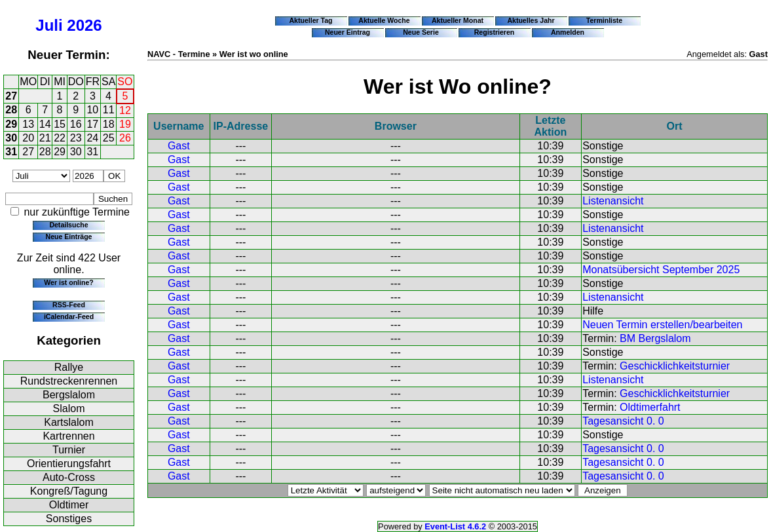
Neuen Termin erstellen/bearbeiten (662, 325)
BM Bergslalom (655, 338)
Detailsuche (68, 225)
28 (11, 110)
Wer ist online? (68, 282)
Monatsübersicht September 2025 (661, 270)
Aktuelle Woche (384, 20)
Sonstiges (69, 519)
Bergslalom (69, 395)
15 (60, 124)
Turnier (69, 450)
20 (28, 138)
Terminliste (604, 20)
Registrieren (495, 32)
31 (11, 152)
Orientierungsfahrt (69, 464)
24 (92, 138)
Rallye (69, 367)
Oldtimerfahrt (650, 407)
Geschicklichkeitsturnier (675, 366)
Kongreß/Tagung (69, 491)
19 (125, 124)
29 (11, 124)
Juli (49, 25)
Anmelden (568, 32)
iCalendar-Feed (69, 316)
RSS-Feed (69, 305)
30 (11, 138)
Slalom (69, 408)
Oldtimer (69, 505)
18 (109, 124)
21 (45, 138)
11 (109, 110)
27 (11, 96)
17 (92, 124)
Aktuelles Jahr (531, 20)
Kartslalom (69, 422)
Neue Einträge (69, 237)
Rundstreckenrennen (69, 381)
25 (109, 138)
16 (76, 124)
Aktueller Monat (458, 20)
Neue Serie (421, 32)
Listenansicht (613, 201)
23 (76, 138)
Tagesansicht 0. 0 (623, 421)
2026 (84, 25)
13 (28, 124)
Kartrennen (68, 436)
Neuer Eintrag (348, 32)
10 (92, 110)
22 (60, 138)
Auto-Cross (69, 477)
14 (45, 124)
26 (125, 138)
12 (125, 110)
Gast (179, 146)
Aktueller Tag (310, 20)
